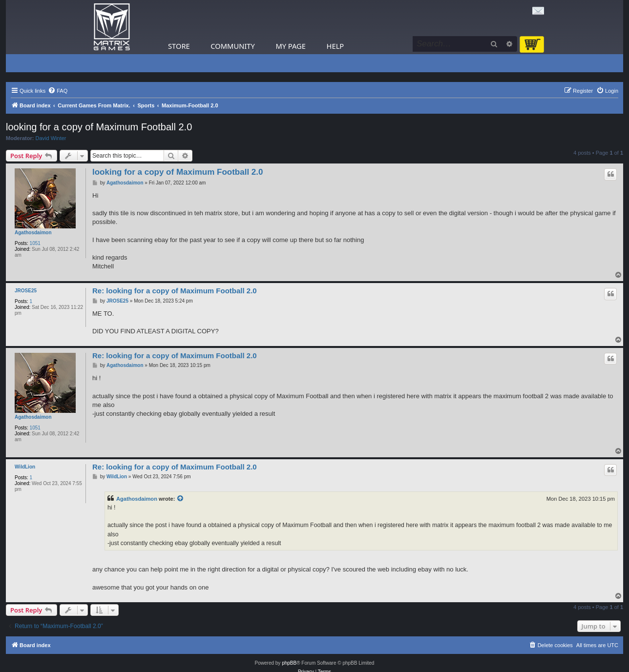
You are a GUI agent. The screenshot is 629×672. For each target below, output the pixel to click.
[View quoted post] (181, 499)
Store (179, 46)
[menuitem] (58, 91)
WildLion (25, 467)
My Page (291, 46)
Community (232, 46)
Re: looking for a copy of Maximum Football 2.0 (175, 291)
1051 (35, 243)
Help (335, 46)
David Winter (51, 138)
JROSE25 (26, 291)
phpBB (289, 663)
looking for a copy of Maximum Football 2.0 (99, 127)
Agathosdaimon (33, 233)
